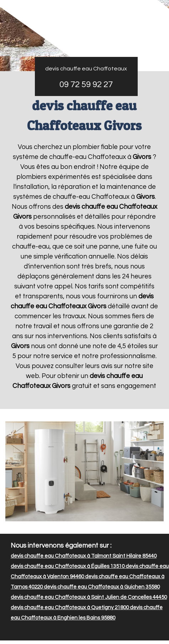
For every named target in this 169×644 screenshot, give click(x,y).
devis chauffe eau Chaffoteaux (86, 69)
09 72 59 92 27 (86, 84)
